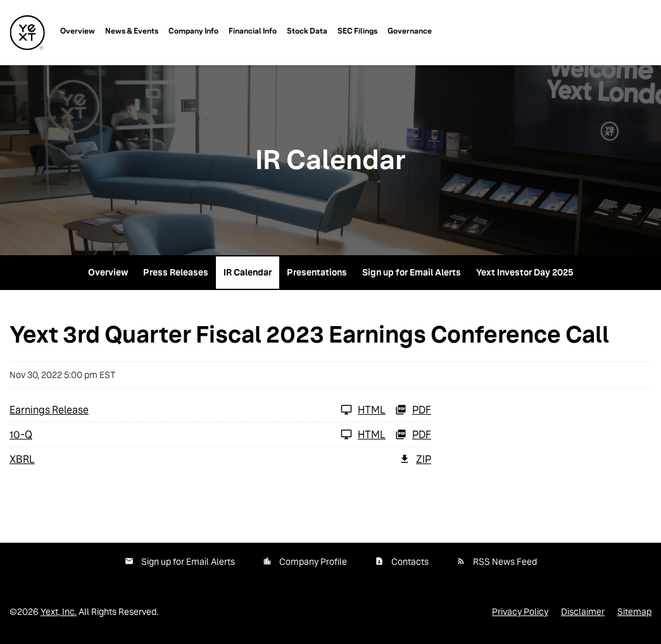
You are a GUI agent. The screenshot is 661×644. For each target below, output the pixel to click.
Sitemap (634, 612)
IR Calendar (248, 272)
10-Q (21, 435)
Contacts (410, 562)
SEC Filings (357, 31)
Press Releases (176, 272)
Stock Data (307, 31)
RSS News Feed (505, 562)
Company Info (193, 31)
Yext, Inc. (59, 612)
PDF (413, 410)
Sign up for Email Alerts (412, 272)
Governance (410, 31)
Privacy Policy (520, 612)
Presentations (317, 272)
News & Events (132, 31)
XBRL (22, 459)
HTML (363, 410)
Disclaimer (583, 612)
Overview (78, 31)
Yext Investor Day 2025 (525, 272)
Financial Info (253, 31)
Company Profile (313, 562)
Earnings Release (49, 410)
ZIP (415, 459)
